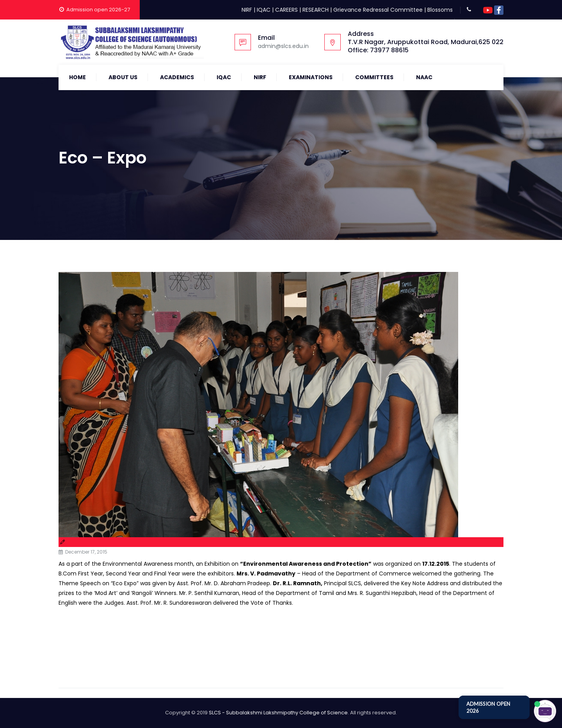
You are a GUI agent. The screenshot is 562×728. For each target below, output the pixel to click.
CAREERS (286, 10)
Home (77, 77)
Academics (177, 77)
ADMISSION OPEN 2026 (488, 707)
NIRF (247, 10)
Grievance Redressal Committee (378, 10)
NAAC (424, 77)
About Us (123, 77)
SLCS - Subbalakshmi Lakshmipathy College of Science (278, 713)
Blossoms (440, 10)
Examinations (311, 77)
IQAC (264, 10)
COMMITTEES (374, 77)
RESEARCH (316, 10)
